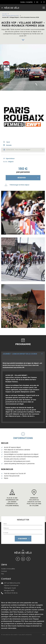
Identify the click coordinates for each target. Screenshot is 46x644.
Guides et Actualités (8, 569)
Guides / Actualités (26, 2)
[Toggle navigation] (44, 8)
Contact (4, 571)
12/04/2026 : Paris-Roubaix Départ (23, 150)
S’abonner (24, 539)
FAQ (3, 574)
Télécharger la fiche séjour (17, 185)
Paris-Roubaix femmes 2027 (11, 16)
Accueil (4, 14)
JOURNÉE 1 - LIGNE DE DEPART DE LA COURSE (20, 354)
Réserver (28, 178)
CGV (44, 635)
